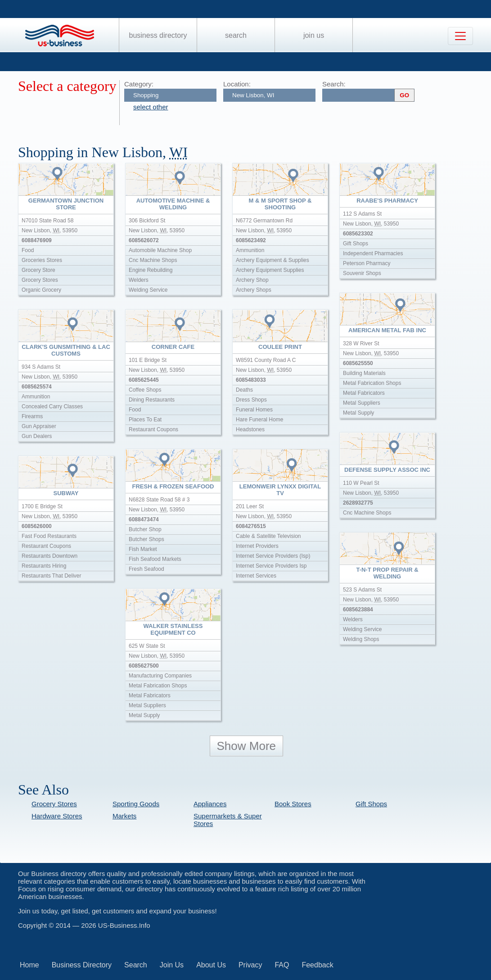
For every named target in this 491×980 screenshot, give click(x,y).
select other (151, 107)
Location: (237, 84)
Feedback (317, 965)
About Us (211, 965)
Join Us (314, 35)
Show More (247, 746)
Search (236, 35)
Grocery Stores (54, 804)
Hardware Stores (57, 816)
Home (29, 965)
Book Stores (293, 804)
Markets (124, 816)
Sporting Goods (136, 804)
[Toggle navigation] (460, 36)
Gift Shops (371, 804)
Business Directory (158, 35)
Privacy (250, 965)
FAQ (282, 965)
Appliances (210, 804)
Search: (334, 84)
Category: (139, 84)
